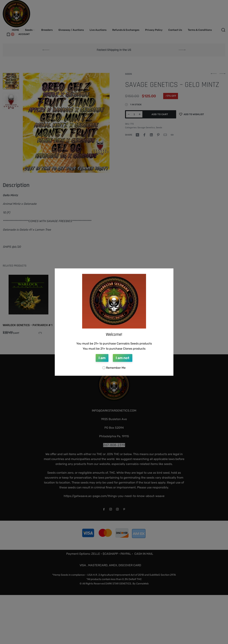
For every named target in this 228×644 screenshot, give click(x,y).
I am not (123, 358)
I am (102, 358)
